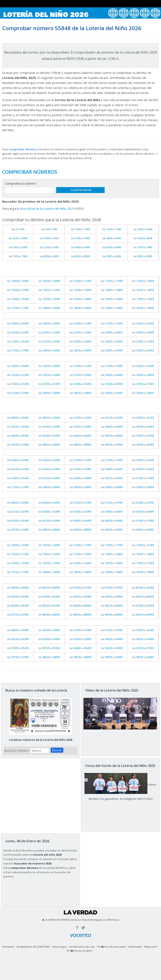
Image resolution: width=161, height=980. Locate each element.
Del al (18, 229)
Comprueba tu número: (21, 183)
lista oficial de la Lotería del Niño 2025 (47, 208)
